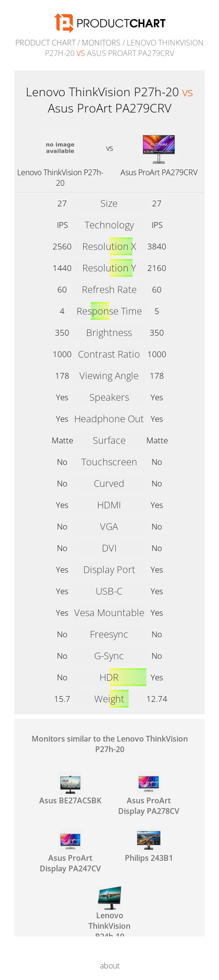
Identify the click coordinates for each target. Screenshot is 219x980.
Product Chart (45, 43)
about (110, 966)
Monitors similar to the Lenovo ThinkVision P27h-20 (110, 744)
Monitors (101, 43)
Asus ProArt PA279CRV (159, 172)
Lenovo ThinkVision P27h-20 (60, 178)
